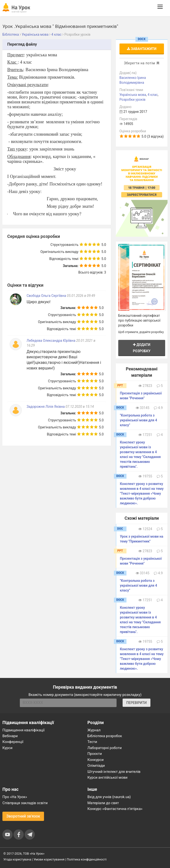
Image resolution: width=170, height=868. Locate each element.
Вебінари (10, 736)
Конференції (13, 742)
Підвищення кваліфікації (24, 730)
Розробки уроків (133, 100)
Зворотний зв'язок (23, 816)
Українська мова (133, 95)
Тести (92, 742)
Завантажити (142, 49)
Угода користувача (17, 859)
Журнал (94, 730)
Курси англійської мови (108, 777)
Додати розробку (142, 348)
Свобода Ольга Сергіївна (46, 296)
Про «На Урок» (15, 797)
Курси (7, 748)
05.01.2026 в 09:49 (81, 296)
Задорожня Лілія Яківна (46, 407)
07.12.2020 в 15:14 (80, 407)
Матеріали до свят (103, 803)
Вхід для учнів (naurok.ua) (109, 797)
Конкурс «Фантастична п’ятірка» (115, 809)
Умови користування (49, 859)
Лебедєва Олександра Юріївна (51, 341)
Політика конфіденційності (87, 859)
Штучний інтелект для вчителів (114, 772)
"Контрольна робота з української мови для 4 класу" (139, 420)
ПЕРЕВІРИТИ (136, 703)
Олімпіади (96, 766)
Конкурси (96, 760)
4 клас (153, 95)
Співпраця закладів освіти (25, 803)
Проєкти (95, 754)
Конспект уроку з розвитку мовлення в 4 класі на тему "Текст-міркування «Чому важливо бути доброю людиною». (142, 493)
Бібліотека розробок (105, 736)
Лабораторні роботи (105, 748)
